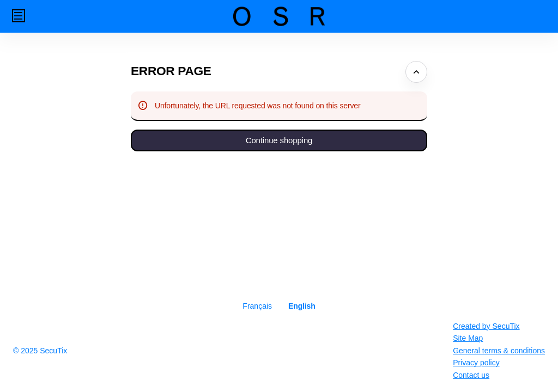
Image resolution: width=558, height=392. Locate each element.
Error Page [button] (171, 71)
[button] (19, 16)
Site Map (468, 338)
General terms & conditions (499, 351)
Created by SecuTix (486, 326)
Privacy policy (476, 363)
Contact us (471, 375)
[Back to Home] (279, 16)
